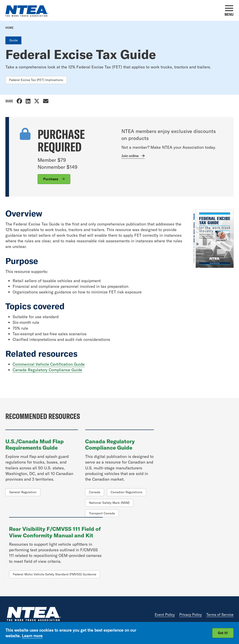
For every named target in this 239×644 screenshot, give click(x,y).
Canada (95, 492)
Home (9, 28)
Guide (13, 40)
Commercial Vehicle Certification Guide (49, 364)
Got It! (223, 633)
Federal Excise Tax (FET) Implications (36, 80)
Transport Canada (102, 513)
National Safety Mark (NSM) (109, 503)
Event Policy (165, 615)
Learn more (32, 636)
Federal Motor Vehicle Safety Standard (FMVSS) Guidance (55, 574)
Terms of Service (220, 615)
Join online (130, 156)
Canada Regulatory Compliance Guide (47, 370)
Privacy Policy (191, 615)
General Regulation (23, 492)
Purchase (51, 179)
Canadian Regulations (126, 492)
